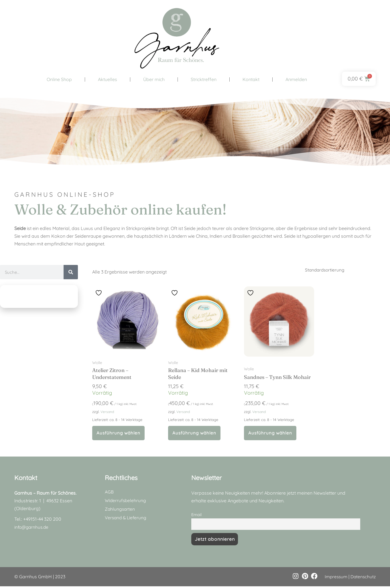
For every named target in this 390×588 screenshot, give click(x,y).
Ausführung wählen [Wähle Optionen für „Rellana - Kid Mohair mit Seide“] (195, 434)
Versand (108, 412)
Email (196, 516)
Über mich (154, 79)
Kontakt (251, 79)
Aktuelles (108, 79)
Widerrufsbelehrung (126, 502)
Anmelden (296, 79)
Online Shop (59, 79)
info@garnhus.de (32, 528)
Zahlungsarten (120, 510)
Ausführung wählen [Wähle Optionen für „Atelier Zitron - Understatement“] (119, 434)
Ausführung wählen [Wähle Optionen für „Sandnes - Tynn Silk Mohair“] (271, 434)
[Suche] (71, 272)
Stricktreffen (204, 79)
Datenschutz (363, 578)
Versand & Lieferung (126, 519)
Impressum (334, 578)
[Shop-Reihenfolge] (344, 270)
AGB (109, 493)
